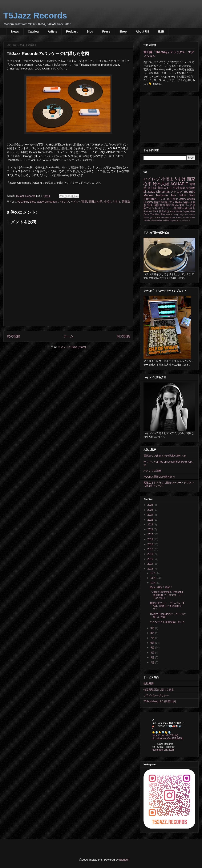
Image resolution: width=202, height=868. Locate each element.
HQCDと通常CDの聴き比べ (159, 477)
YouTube (189, 192)
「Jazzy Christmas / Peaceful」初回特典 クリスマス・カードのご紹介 (168, 595)
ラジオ (162, 199)
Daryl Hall (183, 214)
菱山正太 (169, 202)
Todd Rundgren (169, 220)
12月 (153, 573)
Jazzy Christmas (47, 202)
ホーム (68, 336)
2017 (151, 549)
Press (106, 31)
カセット (186, 220)
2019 (151, 539)
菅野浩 (126, 202)
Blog (90, 31)
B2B (161, 31)
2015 (151, 559)
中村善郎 (179, 188)
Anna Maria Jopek (180, 211)
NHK (150, 205)
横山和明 (190, 208)
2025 (151, 510)
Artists (52, 31)
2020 (151, 534)
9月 (153, 628)
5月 (153, 648)
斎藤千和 (158, 202)
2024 (151, 515)
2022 (151, 525)
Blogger (124, 860)
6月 (153, 643)
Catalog (33, 31)
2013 (151, 569)
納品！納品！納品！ (161, 587)
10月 (153, 583)
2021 (151, 529)
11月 (153, 578)
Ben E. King (172, 214)
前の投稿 (123, 336)
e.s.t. (179, 220)
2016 (151, 554)
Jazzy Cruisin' (187, 199)
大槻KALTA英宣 (162, 205)
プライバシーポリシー (156, 695)
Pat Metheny (163, 217)
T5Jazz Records (35, 16)
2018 (151, 544)
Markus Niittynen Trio (160, 195)
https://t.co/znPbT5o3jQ (165, 736)
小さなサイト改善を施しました (167, 622)
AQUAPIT (22, 202)
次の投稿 (13, 336)
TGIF (155, 211)
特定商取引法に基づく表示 (159, 690)
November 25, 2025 (163, 750)
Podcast (72, 31)
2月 (153, 662)
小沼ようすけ (112, 202)
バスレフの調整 (152, 471)
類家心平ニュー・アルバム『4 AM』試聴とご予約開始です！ (167, 606)
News (15, 31)
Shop (123, 31)
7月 (153, 638)
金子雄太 (173, 199)
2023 (151, 520)
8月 (153, 633)
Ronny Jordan (183, 217)
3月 (153, 657)
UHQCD (148, 202)
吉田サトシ (165, 208)
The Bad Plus (158, 214)
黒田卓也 (164, 211)
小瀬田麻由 (178, 208)
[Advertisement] (169, 118)
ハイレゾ (64, 202)
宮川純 (152, 188)
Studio (175, 205)
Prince (172, 217)
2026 (151, 505)
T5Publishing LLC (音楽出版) (160, 701)
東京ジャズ (186, 205)
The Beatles (156, 220)
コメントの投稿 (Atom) (72, 347)
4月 (153, 653)
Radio (179, 202)
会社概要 (149, 683)
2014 (151, 564)
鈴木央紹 (161, 184)
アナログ (176, 192)
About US (142, 31)
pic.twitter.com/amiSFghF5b (167, 738)
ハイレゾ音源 (79, 202)
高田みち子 (95, 202)
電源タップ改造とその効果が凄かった (165, 456)
